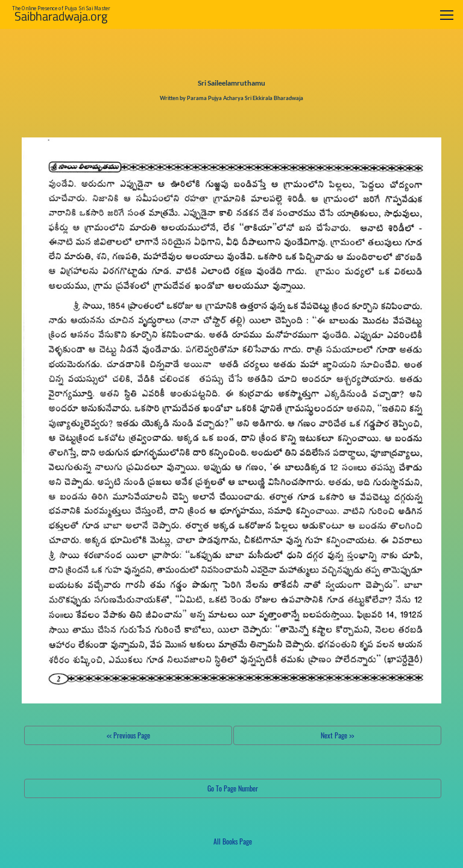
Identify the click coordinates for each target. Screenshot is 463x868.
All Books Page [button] (233, 841)
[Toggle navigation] (447, 15)
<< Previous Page (128, 735)
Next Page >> (337, 735)
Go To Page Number (233, 788)
